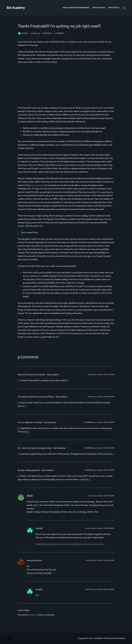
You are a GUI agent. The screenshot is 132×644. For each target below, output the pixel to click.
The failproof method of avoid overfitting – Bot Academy (43, 397)
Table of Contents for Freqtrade (76, 8)
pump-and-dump (37, 185)
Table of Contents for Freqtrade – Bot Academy (38, 375)
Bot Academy (16, 8)
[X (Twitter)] (9, 638)
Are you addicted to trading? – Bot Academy (37, 422)
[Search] (124, 8)
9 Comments (59, 33)
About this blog (99, 8)
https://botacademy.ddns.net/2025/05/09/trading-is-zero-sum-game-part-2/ (70, 544)
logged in (33, 615)
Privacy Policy (114, 8)
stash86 (39, 528)
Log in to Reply (109, 375)
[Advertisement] (66, 85)
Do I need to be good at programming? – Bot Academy (42, 448)
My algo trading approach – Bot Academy (36, 470)
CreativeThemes (119, 638)
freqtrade (47, 33)
